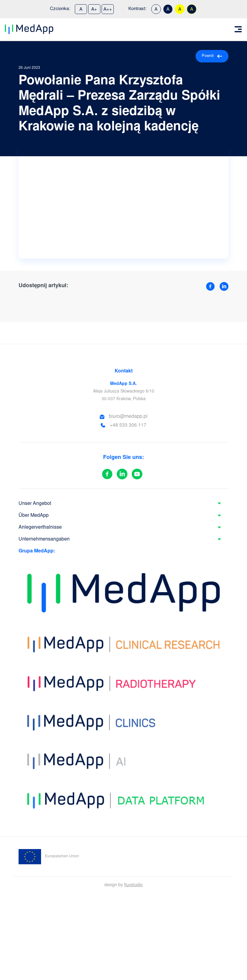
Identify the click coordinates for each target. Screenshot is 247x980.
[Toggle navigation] (238, 29)
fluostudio (133, 885)
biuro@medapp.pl (128, 417)
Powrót (212, 56)
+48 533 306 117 (128, 425)
